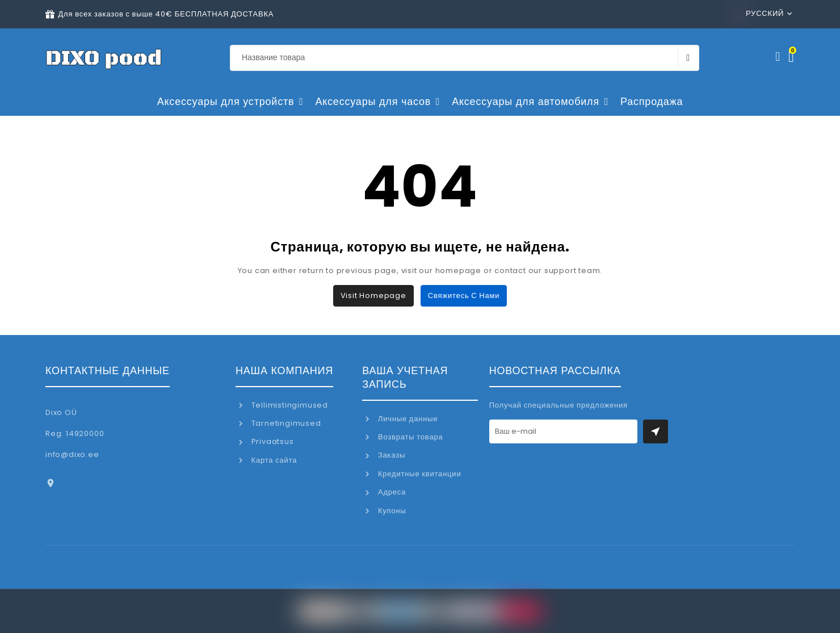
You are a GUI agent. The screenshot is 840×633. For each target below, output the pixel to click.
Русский (760, 13)
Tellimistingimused (289, 405)
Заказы (390, 455)
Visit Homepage (373, 295)
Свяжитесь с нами (464, 295)
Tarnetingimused (285, 423)
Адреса (391, 492)
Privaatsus (272, 441)
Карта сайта (273, 460)
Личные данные (407, 419)
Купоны (391, 511)
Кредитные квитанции (418, 474)
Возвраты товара (409, 437)
